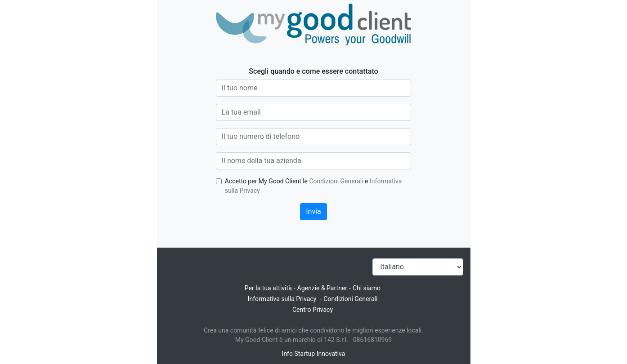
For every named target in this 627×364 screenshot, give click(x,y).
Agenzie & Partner (322, 288)
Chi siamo (367, 288)
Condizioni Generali (336, 181)
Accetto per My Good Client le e (313, 186)
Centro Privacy (313, 310)
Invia (313, 211)
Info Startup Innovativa (314, 354)
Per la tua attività (268, 288)
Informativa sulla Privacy (282, 299)
